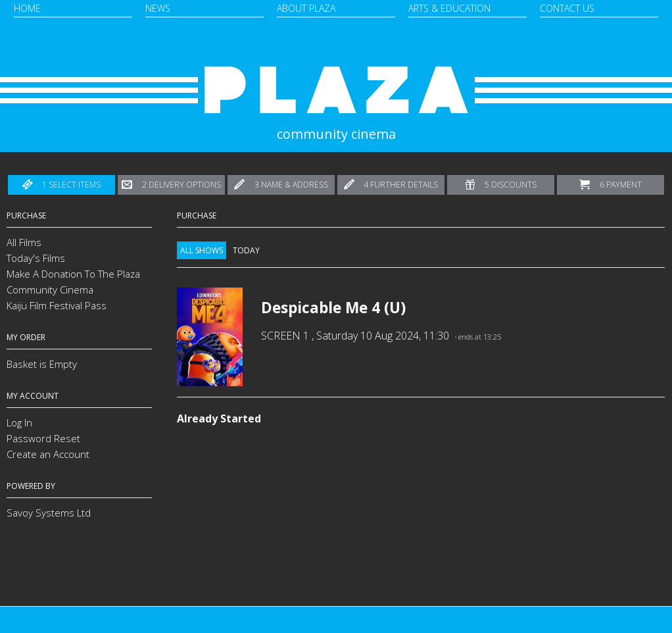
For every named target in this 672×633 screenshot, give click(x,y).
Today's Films (36, 258)
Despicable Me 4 (321, 308)
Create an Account (48, 454)
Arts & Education (449, 8)
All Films (24, 242)
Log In (19, 422)
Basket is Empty (42, 364)
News (158, 8)
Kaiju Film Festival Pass (57, 305)
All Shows (202, 250)
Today (246, 250)
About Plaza (306, 8)
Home (27, 8)
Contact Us (567, 8)
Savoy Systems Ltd (49, 513)
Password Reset (43, 438)
